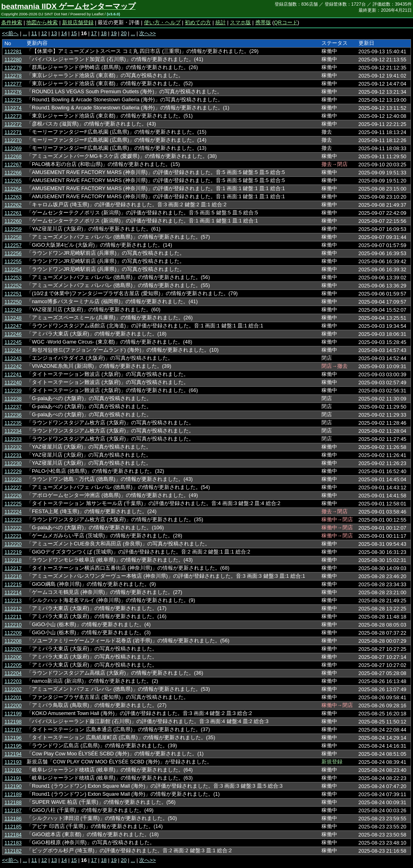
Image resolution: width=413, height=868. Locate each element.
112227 (13, 487)
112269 (13, 148)
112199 (13, 714)
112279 (13, 68)
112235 (13, 423)
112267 (13, 165)
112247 (13, 326)
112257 (13, 245)
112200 (13, 706)
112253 (13, 278)
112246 (13, 334)
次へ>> (147, 33)
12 (44, 33)
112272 (13, 124)
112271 (13, 132)
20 (124, 33)
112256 (13, 253)
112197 (13, 730)
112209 (13, 633)
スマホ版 (240, 22)
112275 (13, 100)
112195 (13, 746)
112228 (13, 479)
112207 (13, 649)
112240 (13, 383)
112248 (13, 318)
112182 (13, 851)
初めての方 (198, 22)
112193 (13, 762)
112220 (13, 544)
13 (54, 33)
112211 (13, 617)
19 (114, 33)
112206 (13, 657)
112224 (13, 512)
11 (34, 33)
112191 (13, 778)
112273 (13, 116)
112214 (13, 592)
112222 (13, 528)
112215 (13, 584)
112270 (13, 140)
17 (94, 33)
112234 (13, 431)
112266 (13, 173)
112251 (13, 294)
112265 (13, 181)
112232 (13, 447)
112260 (13, 221)
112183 (13, 843)
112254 (13, 269)
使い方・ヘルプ (162, 22)
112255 (13, 261)
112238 (13, 399)
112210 (13, 625)
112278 (13, 76)
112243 (13, 358)
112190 (13, 786)
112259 (13, 229)
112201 (13, 697)
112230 (13, 463)
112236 (13, 415)
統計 (221, 22)
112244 (13, 350)
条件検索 (12, 22)
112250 (13, 302)
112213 (13, 601)
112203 (13, 681)
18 (104, 33)
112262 (13, 205)
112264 (13, 189)
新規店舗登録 (78, 22)
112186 (13, 819)
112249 (13, 310)
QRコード (286, 22)
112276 (13, 92)
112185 (13, 827)
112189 (13, 794)
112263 (13, 197)
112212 (13, 609)
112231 (13, 455)
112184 (13, 835)
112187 (13, 810)
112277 (13, 84)
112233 (13, 439)
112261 (13, 213)
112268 (13, 156)
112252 (13, 286)
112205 (13, 665)
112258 (13, 237)
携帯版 (263, 22)
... (25, 33)
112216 (13, 576)
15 (74, 33)
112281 (13, 51)
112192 (13, 770)
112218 (13, 560)
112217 (13, 568)
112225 (13, 504)
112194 (13, 754)
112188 (13, 802)
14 (64, 33)
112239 (13, 391)
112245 (13, 342)
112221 (13, 536)
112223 (13, 520)
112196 (13, 738)
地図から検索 (42, 22)
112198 (13, 722)
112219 (13, 552)
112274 (13, 108)
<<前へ (10, 33)
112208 (13, 641)
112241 (13, 374)
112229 (13, 471)
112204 (13, 673)
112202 (13, 689)
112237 (13, 407)
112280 (13, 60)
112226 (13, 496)
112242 (13, 366)
